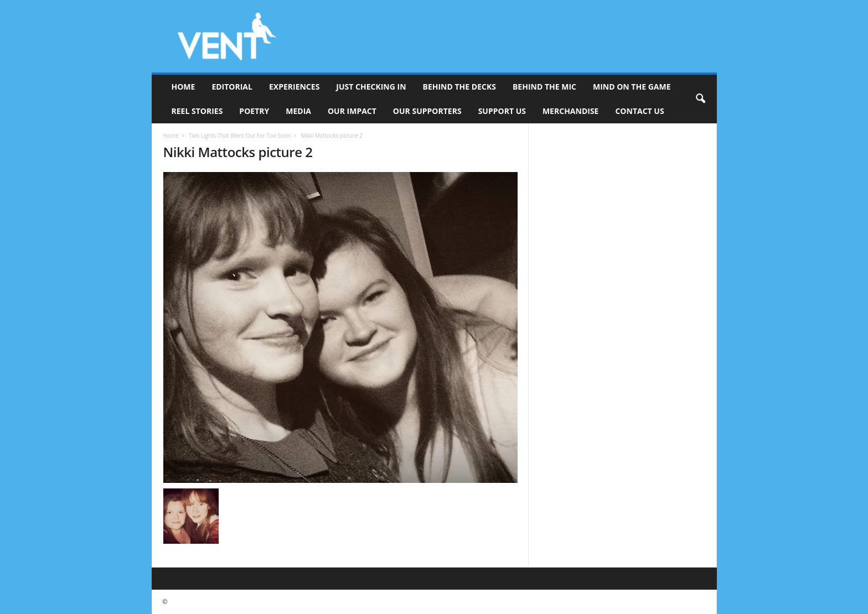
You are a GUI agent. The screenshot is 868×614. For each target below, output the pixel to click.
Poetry (254, 111)
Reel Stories (197, 111)
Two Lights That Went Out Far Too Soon (240, 136)
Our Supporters (427, 111)
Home (184, 87)
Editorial (232, 87)
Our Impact (352, 111)
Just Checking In (371, 87)
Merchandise (571, 111)
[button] (700, 99)
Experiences (294, 87)
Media (298, 111)
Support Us (502, 111)
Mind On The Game (632, 87)
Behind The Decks (459, 87)
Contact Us (639, 111)
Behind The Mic (544, 87)
